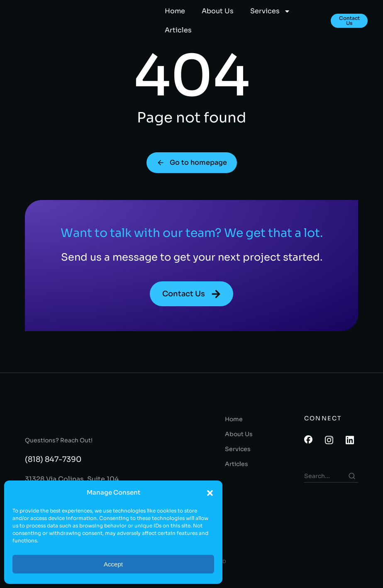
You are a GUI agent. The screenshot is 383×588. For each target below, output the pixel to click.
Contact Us (349, 21)
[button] (210, 493)
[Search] (352, 486)
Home (175, 11)
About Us (218, 11)
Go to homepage (192, 171)
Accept (113, 564)
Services (270, 11)
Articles (178, 30)
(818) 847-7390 (53, 469)
